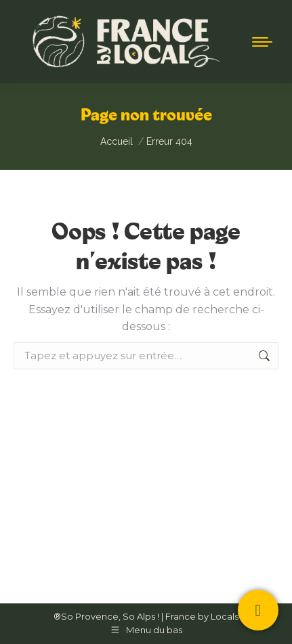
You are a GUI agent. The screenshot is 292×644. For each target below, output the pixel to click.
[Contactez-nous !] (258, 610)
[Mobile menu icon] (262, 42)
